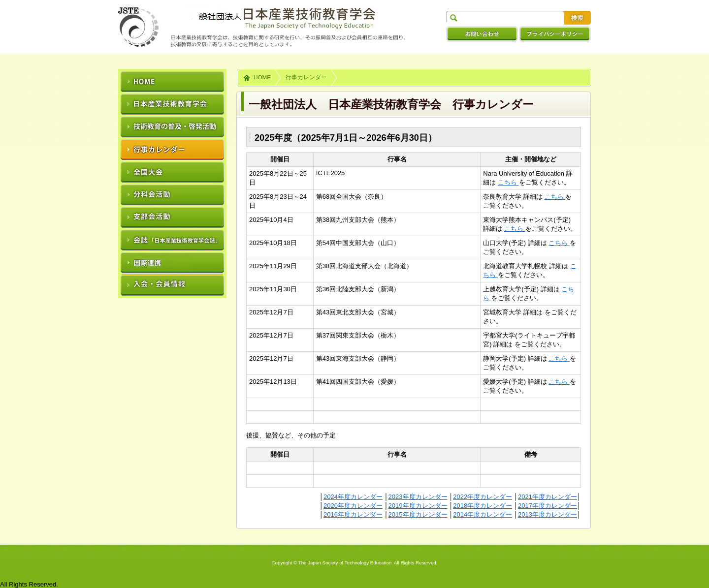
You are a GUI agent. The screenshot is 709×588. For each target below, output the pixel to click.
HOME (262, 77)
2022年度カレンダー (483, 497)
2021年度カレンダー (548, 497)
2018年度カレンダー (483, 506)
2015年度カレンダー (418, 514)
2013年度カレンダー (548, 514)
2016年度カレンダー (353, 514)
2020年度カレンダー (353, 506)
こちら (508, 182)
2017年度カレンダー (548, 506)
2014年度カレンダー (483, 514)
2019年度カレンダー (418, 506)
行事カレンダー (306, 77)
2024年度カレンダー (353, 497)
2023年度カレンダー (418, 497)
